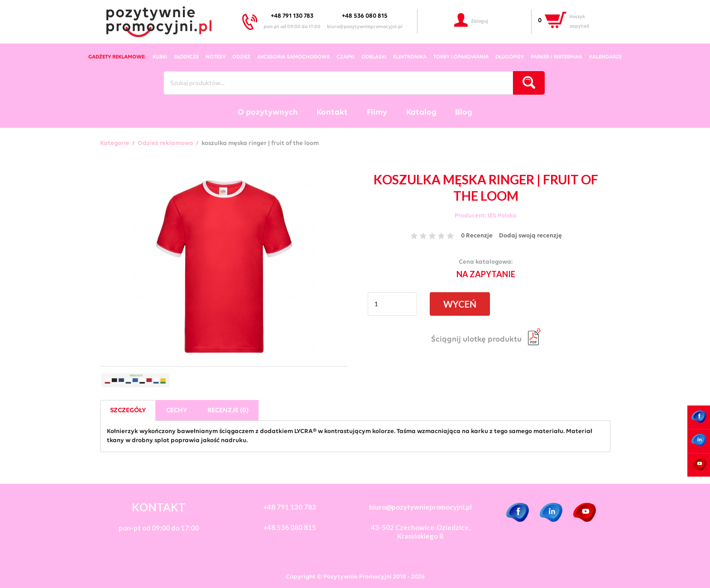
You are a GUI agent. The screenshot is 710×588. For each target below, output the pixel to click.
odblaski (374, 57)
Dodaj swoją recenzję (530, 236)
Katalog (421, 113)
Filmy (377, 113)
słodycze (186, 57)
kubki (160, 57)
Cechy (177, 411)
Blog (464, 113)
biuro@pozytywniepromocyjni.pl (365, 27)
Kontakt (332, 113)
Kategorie (115, 144)
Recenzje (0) (228, 411)
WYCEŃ (460, 304)
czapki (345, 57)
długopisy (510, 57)
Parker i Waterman (556, 57)
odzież (241, 57)
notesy (216, 57)
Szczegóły (128, 411)
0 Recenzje (477, 236)
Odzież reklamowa (166, 144)
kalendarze (605, 57)
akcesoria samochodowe (293, 57)
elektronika (410, 57)
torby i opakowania (461, 57)
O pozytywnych (268, 113)
